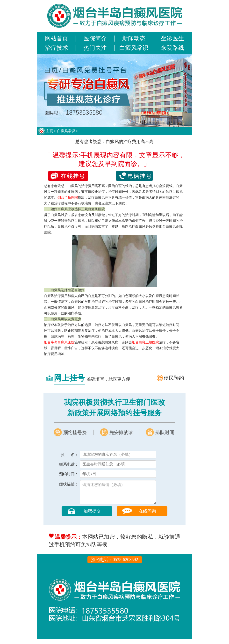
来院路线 (172, 48)
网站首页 (57, 38)
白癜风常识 (134, 48)
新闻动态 (134, 38)
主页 (50, 131)
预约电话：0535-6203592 (115, 564)
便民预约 (174, 378)
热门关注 (95, 48)
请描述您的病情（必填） (118, 495)
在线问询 (147, 516)
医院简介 (95, 38)
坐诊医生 (172, 38)
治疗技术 (57, 48)
